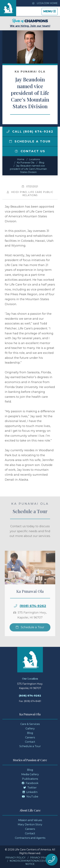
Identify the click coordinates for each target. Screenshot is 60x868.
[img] (8, 131)
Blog (42, 163)
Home (21, 159)
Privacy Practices (42, 858)
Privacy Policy (15, 858)
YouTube (30, 797)
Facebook (30, 783)
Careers (30, 737)
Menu (50, 12)
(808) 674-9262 (33, 612)
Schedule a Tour (30, 141)
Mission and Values (30, 820)
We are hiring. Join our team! (30, 23)
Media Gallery (30, 774)
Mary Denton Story (30, 824)
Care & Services (30, 724)
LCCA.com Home (45, 3)
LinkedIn (30, 792)
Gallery (30, 729)
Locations (34, 159)
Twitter (30, 788)
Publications (30, 779)
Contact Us (30, 151)
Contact (30, 742)
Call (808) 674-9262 (30, 132)
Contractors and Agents (30, 838)
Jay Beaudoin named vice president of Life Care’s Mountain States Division (28, 169)
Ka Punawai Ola (26, 163)
